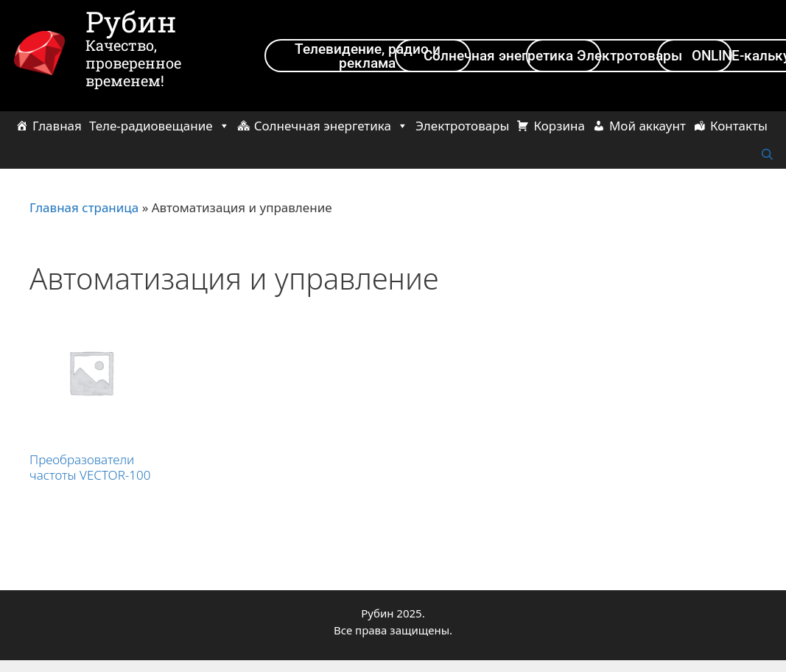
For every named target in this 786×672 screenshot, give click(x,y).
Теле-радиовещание (159, 126)
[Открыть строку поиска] (767, 155)
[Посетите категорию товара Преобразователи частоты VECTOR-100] (91, 400)
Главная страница (84, 207)
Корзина (559, 126)
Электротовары (462, 126)
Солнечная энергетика (331, 126)
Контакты (739, 126)
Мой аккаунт (648, 126)
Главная (57, 126)
